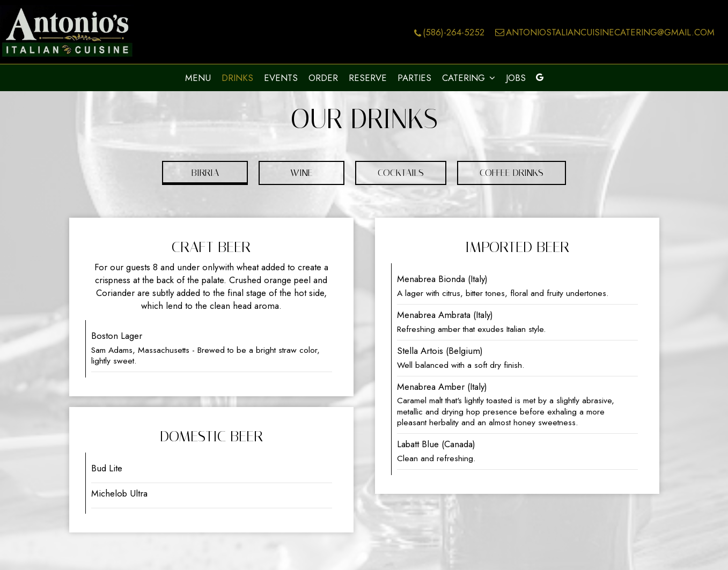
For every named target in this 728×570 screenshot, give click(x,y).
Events (281, 78)
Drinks (237, 78)
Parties (414, 78)
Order (323, 78)
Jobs (516, 78)
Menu (198, 78)
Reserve (368, 78)
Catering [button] (469, 78)
